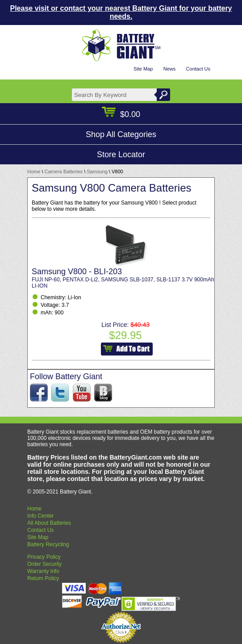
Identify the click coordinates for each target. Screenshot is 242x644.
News (170, 69)
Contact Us (198, 69)
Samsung (97, 171)
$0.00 (121, 114)
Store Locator (121, 155)
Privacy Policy (44, 557)
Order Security (44, 564)
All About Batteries (49, 523)
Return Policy (43, 578)
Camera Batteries (64, 171)
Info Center (40, 516)
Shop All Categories (121, 134)
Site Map (143, 69)
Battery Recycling (48, 544)
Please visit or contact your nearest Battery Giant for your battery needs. (121, 12)
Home (34, 171)
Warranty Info (43, 571)
